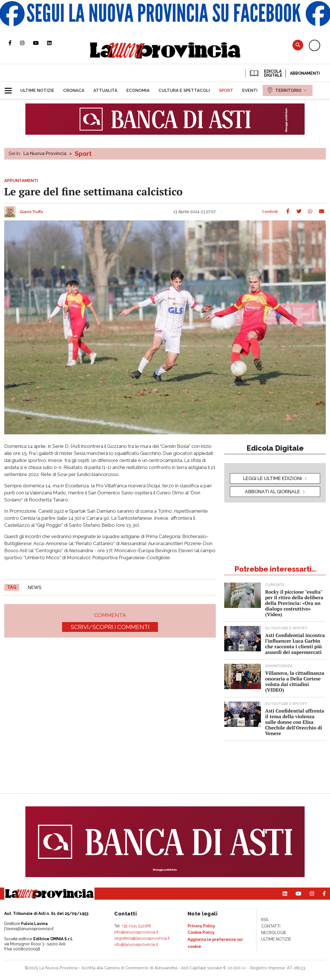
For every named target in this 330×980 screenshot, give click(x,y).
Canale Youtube (40, 43)
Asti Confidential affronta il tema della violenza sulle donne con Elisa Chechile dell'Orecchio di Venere (295, 722)
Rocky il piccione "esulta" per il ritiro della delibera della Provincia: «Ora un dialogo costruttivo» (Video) (294, 603)
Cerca (298, 45)
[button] (10, 88)
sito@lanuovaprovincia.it (136, 944)
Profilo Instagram (27, 43)
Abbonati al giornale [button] (272, 492)
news (35, 588)
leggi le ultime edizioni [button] (272, 478)
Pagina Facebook (14, 43)
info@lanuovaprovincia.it (136, 932)
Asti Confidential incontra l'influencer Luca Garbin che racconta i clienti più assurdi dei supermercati (295, 644)
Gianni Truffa (31, 212)
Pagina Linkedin (54, 43)
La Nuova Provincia (45, 153)
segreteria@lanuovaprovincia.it (142, 938)
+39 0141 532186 (136, 926)
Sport (83, 154)
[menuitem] (37, 90)
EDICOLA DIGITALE (266, 73)
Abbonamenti (305, 73)
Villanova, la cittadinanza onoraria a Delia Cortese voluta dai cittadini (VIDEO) (295, 681)
